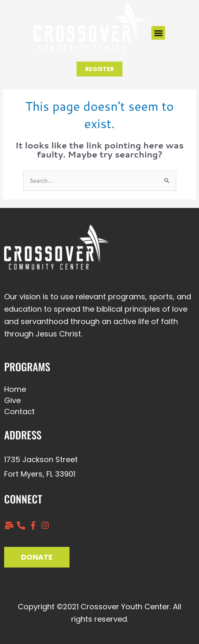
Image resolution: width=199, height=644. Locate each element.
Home (15, 389)
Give (12, 400)
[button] (158, 33)
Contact (19, 411)
